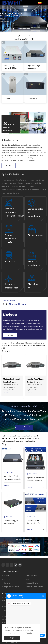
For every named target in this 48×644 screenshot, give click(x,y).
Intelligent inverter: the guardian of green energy (35, 522)
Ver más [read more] (6, 393)
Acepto (12, 638)
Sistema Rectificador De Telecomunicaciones (11, 605)
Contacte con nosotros (22, 428)
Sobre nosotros (31, 576)
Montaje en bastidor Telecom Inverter (10, 599)
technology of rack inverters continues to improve (12, 478)
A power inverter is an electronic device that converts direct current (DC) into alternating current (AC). (35, 479)
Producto (6, 579)
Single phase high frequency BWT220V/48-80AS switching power (35, 67)
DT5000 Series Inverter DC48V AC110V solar (10, 67)
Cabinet (7, 99)
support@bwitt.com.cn (13, 642)
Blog (27, 579)
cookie (12, 628)
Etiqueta (6, 576)
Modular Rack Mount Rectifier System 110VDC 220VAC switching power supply (12, 381)
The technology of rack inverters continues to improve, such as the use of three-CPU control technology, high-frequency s (12, 522)
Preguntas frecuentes (10, 587)
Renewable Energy (32, 616)
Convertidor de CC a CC (11, 610)
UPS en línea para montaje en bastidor (35, 611)
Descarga (6, 583)
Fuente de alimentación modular (34, 599)
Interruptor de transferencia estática (35, 605)
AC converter (32, 99)
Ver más (9, 166)
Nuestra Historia (31, 583)
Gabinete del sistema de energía (11, 618)
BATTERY (6, 623)
